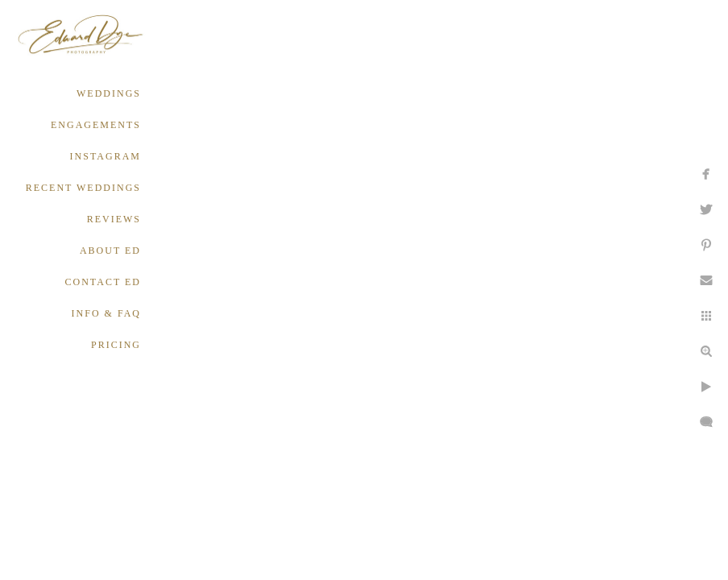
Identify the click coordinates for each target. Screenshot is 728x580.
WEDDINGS (109, 93)
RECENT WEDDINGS (83, 188)
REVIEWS (114, 219)
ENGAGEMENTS (96, 125)
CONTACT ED (103, 282)
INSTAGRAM (105, 156)
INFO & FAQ (106, 313)
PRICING (116, 345)
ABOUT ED (110, 251)
